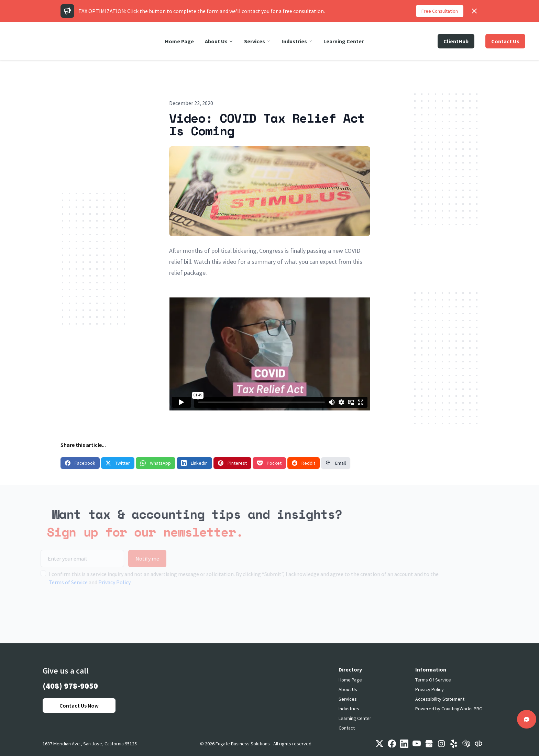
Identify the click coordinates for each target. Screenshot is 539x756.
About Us (348, 689)
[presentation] (82, 608)
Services (348, 699)
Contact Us (505, 41)
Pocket (269, 463)
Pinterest (232, 463)
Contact (347, 728)
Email (336, 463)
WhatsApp (156, 463)
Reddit (304, 463)
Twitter (118, 463)
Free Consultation (440, 11)
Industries (349, 709)
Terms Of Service (433, 680)
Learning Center (355, 718)
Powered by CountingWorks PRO (449, 709)
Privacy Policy (104, 582)
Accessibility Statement (440, 699)
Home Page (350, 680)
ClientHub (456, 41)
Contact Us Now (79, 706)
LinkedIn (194, 463)
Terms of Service (58, 582)
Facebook (80, 463)
